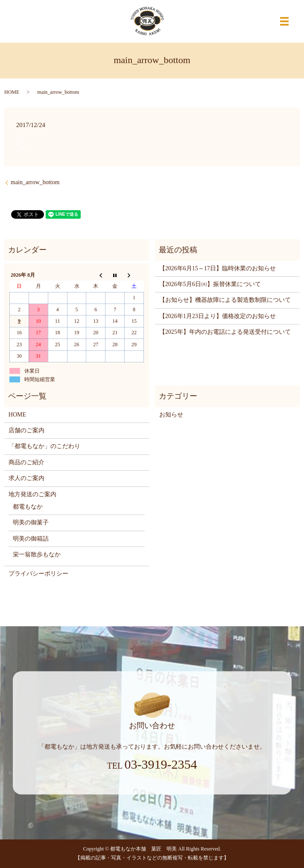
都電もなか (28, 507)
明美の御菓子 (31, 522)
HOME (12, 92)
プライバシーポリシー (38, 574)
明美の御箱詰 (31, 539)
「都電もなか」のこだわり (44, 446)
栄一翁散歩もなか (37, 554)
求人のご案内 (26, 478)
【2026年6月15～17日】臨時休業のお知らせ (218, 268)
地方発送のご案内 (32, 494)
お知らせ (171, 415)
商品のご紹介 (26, 462)
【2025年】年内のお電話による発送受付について (225, 332)
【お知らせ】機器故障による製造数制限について (225, 300)
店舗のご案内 (26, 430)
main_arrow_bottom (35, 182)
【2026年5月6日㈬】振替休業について (210, 284)
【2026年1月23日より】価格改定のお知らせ (218, 316)
